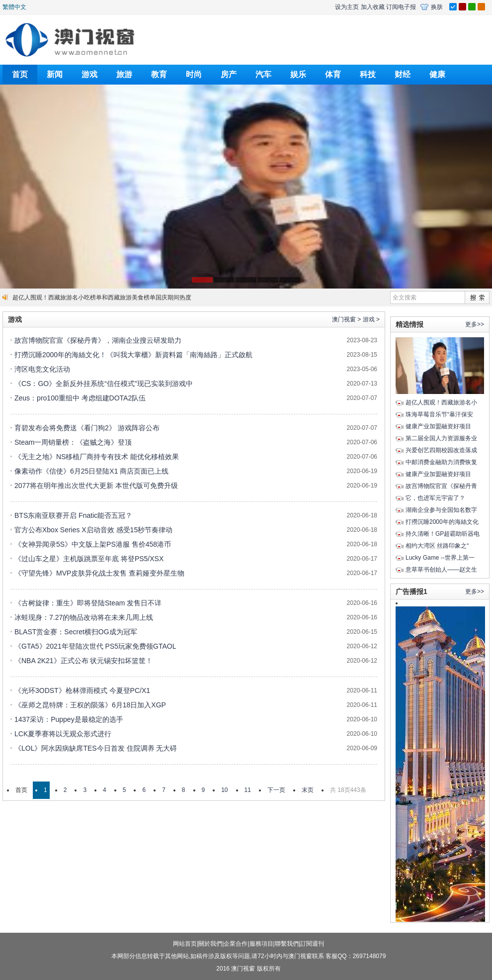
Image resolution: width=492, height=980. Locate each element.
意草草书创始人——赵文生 (441, 570)
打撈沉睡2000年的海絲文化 (442, 522)
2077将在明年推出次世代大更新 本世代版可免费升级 (96, 486)
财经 (403, 74)
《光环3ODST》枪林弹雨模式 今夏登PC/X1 (82, 690)
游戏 (89, 74)
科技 (368, 74)
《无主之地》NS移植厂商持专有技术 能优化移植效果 (97, 457)
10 (224, 790)
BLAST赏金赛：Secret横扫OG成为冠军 (76, 632)
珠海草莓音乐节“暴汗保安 (439, 414)
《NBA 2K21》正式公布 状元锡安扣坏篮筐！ (84, 661)
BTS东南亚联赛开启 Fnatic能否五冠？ (73, 515)
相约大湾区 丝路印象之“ (437, 546)
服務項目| (262, 944)
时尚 (194, 74)
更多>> (475, 324)
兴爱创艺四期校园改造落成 (441, 450)
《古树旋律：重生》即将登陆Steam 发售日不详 (88, 603)
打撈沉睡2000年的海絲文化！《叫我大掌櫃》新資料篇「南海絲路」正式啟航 (133, 355)
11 (248, 790)
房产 (229, 74)
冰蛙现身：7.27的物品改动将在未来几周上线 (84, 617)
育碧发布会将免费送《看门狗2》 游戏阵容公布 (87, 428)
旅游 (124, 74)
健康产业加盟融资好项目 (438, 426)
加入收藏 (373, 7)
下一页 (276, 790)
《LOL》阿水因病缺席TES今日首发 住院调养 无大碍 (96, 748)
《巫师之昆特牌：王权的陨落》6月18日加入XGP (90, 705)
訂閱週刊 (312, 944)
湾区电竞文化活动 (42, 369)
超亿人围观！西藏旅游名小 (441, 402)
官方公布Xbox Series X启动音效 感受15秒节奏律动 (93, 530)
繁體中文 (14, 7)
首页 (20, 74)
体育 (333, 74)
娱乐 (298, 74)
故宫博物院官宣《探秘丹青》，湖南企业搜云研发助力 (98, 340)
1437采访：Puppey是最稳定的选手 (69, 719)
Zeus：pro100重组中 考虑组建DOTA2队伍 (80, 398)
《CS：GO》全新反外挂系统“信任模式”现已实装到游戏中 (104, 384)
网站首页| (186, 944)
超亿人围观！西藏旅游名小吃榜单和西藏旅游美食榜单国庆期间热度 (102, 297)
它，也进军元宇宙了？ (435, 498)
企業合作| (236, 944)
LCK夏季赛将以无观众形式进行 (63, 734)
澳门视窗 (344, 319)
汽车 (263, 74)
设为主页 (347, 7)
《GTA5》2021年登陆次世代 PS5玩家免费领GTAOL (95, 646)
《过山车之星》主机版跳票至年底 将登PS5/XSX (89, 559)
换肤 (437, 7)
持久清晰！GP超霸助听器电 (443, 534)
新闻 (55, 74)
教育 (159, 74)
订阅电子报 (401, 7)
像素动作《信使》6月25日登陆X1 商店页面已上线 (91, 471)
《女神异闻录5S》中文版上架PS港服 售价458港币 (93, 544)
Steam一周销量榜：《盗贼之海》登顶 (73, 442)
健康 (437, 74)
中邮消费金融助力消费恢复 (441, 462)
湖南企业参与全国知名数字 (441, 510)
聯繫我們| (287, 944)
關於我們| (211, 944)
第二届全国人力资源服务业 (441, 438)
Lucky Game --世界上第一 (440, 558)
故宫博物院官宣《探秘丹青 (441, 486)
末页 (308, 790)
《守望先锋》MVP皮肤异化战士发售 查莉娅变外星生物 (99, 573)
